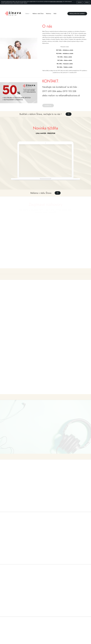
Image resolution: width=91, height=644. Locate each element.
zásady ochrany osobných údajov (56, 2)
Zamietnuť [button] (80, 2)
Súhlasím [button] (87, 2)
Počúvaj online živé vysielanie (77, 14)
